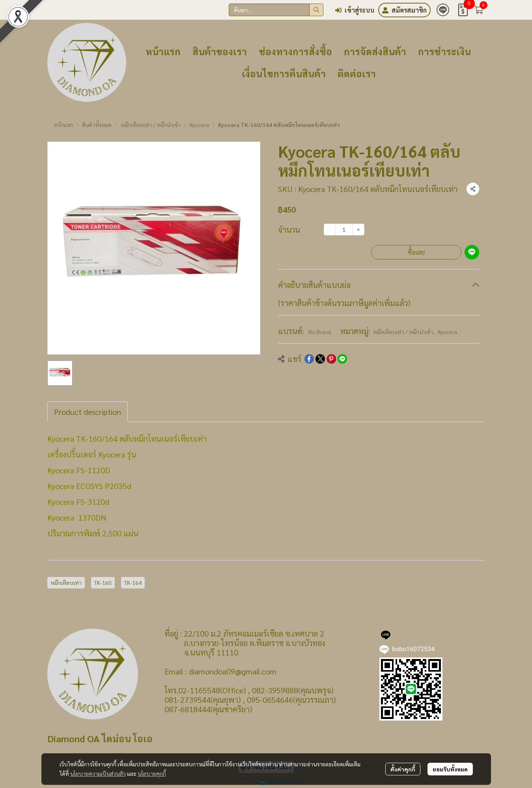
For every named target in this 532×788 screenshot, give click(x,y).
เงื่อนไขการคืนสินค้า (284, 73)
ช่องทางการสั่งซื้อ (295, 51)
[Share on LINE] (342, 359)
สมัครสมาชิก (404, 10)
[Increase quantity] (358, 230)
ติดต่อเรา (357, 73)
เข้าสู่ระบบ (355, 10)
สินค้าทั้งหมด (97, 125)
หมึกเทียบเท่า (66, 583)
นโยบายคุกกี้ (152, 773)
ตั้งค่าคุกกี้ (403, 769)
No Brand (320, 332)
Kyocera (199, 125)
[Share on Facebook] (309, 359)
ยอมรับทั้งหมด (450, 769)
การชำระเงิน (444, 51)
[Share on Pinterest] (331, 359)
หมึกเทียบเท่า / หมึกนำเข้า (151, 125)
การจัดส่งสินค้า (375, 51)
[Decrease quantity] (330, 230)
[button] (276, 10)
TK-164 (133, 583)
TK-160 (103, 583)
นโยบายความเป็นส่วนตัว (98, 773)
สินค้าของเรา (220, 51)
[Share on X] (320, 359)
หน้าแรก (163, 51)
